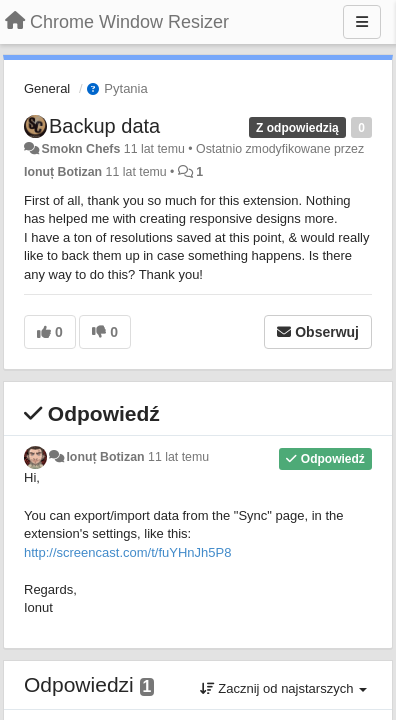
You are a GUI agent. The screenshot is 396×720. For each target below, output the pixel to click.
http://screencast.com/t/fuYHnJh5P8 (127, 552)
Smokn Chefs (80, 149)
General (47, 88)
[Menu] (362, 22)
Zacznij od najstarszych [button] (283, 688)
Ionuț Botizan (63, 172)
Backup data (104, 126)
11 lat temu (178, 457)
